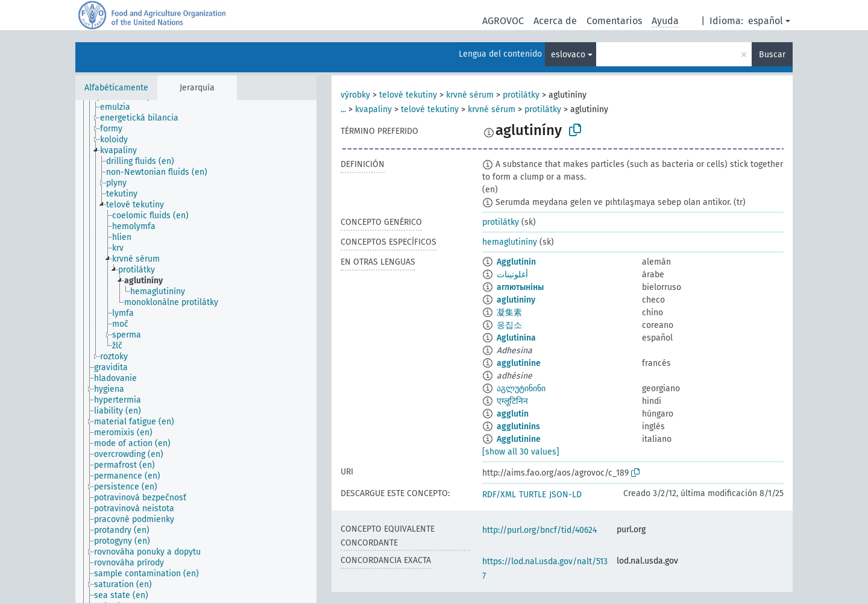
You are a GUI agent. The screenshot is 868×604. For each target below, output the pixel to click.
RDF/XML (499, 495)
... (343, 109)
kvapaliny (373, 109)
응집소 (509, 325)
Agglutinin (516, 262)
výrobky (355, 95)
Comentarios (614, 21)
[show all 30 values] (521, 452)
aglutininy (516, 300)
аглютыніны (520, 287)
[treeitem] (120, 107)
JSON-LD (565, 495)
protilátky (521, 95)
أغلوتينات (512, 275)
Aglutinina (516, 338)
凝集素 (509, 313)
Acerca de (555, 21)
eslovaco (568, 55)
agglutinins (518, 426)
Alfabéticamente (116, 88)
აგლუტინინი (521, 389)
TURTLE (533, 495)
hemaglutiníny (510, 242)
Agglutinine (519, 439)
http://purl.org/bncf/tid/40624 (539, 530)
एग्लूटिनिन (512, 401)
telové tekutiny (408, 95)
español (766, 21)
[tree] (196, 351)
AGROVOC (503, 21)
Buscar (772, 55)
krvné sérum (470, 95)
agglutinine (519, 363)
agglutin (513, 414)
